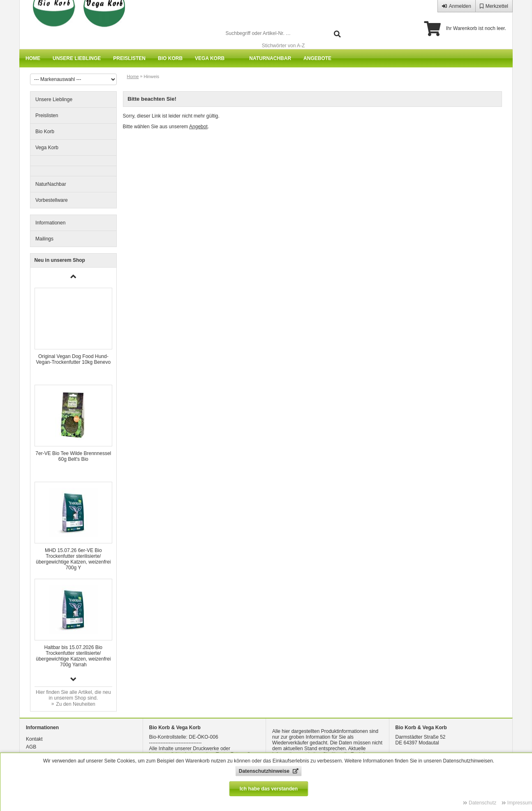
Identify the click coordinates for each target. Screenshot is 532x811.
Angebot (198, 127)
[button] (74, 679)
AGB (31, 747)
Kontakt (34, 739)
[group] (73, 332)
